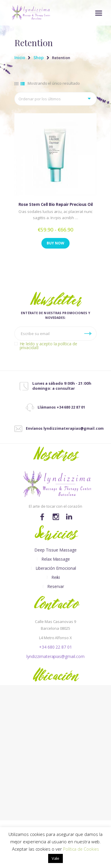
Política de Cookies (81, 849)
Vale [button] (56, 858)
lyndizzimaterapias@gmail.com (55, 656)
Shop (39, 58)
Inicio (20, 58)
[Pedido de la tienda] (55, 99)
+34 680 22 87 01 (55, 647)
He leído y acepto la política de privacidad (48, 346)
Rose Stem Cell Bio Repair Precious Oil (56, 204)
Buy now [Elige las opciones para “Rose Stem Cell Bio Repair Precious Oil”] (55, 243)
